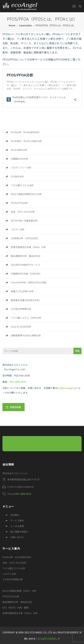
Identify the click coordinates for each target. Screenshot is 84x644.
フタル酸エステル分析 (22, 185)
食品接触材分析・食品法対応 (26, 256)
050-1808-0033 (18, 382)
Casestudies (25, 25)
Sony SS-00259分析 (21, 327)
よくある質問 (17, 526)
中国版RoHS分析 (19, 159)
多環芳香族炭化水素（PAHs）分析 (28, 247)
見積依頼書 (14, 407)
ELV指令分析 (17, 176)
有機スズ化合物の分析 (22, 291)
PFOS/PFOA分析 (19, 203)
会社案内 (15, 515)
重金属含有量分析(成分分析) (25, 300)
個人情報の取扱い (19, 532)
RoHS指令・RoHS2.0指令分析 (26, 141)
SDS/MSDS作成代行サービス (25, 265)
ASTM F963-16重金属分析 (24, 221)
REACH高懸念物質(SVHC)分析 (26, 194)
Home (12, 25)
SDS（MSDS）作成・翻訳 (16, 608)
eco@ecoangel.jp (67, 388)
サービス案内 (17, 520)
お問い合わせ (17, 537)
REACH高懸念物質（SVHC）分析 (19, 591)
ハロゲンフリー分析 (21, 168)
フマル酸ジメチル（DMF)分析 (26, 318)
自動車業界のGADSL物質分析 (26, 335)
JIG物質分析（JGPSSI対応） (25, 238)
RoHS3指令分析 (19, 150)
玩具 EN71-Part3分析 (23, 212)
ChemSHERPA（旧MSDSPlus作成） (29, 282)
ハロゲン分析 (18, 229)
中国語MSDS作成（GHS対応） (26, 274)
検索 (77, 351)
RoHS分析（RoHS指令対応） (26, 132)
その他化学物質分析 (21, 309)
